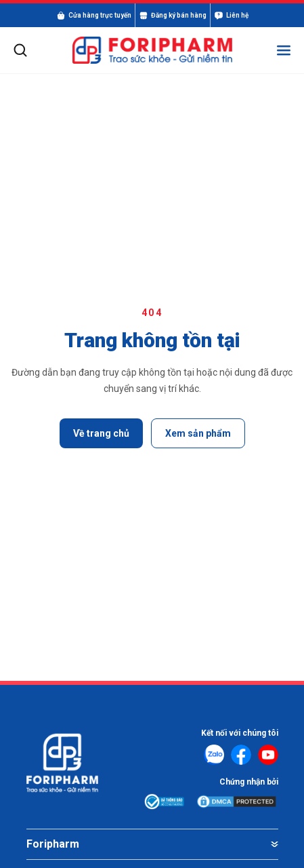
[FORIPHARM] (152, 51)
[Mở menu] (284, 50)
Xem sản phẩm (198, 433)
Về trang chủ (101, 433)
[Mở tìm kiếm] (20, 50)
